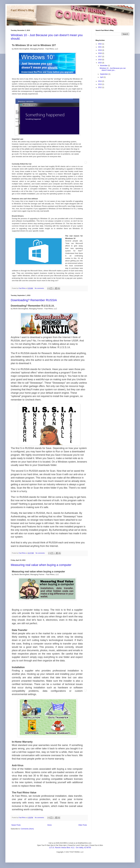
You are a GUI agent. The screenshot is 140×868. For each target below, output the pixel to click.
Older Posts (83, 825)
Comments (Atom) (27, 829)
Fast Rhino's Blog (22, 10)
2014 (100, 81)
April (102, 77)
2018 (100, 53)
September (104, 74)
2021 (100, 47)
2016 (100, 60)
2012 (100, 87)
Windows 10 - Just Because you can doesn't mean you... (113, 69)
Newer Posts (16, 825)
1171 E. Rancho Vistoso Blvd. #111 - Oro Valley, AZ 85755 (70, 848)
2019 (100, 50)
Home (50, 825)
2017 (100, 57)
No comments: (40, 288)
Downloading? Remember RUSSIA (34, 300)
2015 (100, 63)
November (104, 66)
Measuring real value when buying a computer (41, 565)
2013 (100, 84)
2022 (100, 44)
